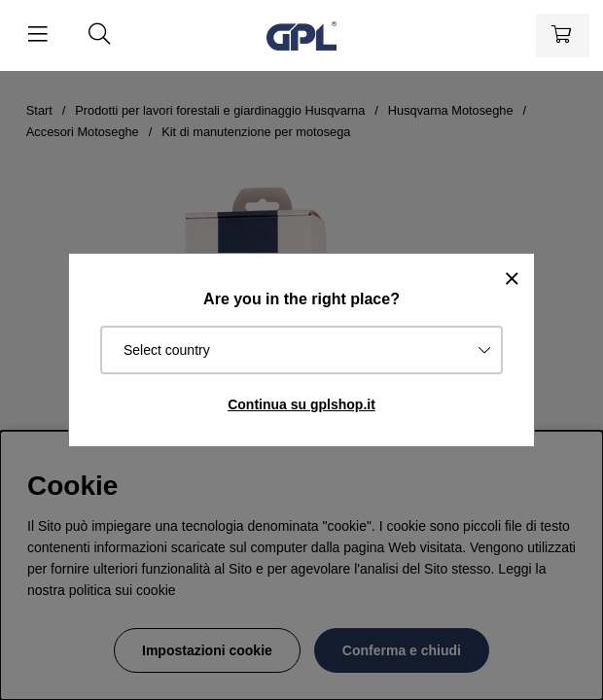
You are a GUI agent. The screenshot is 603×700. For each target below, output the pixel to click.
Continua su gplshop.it (301, 404)
